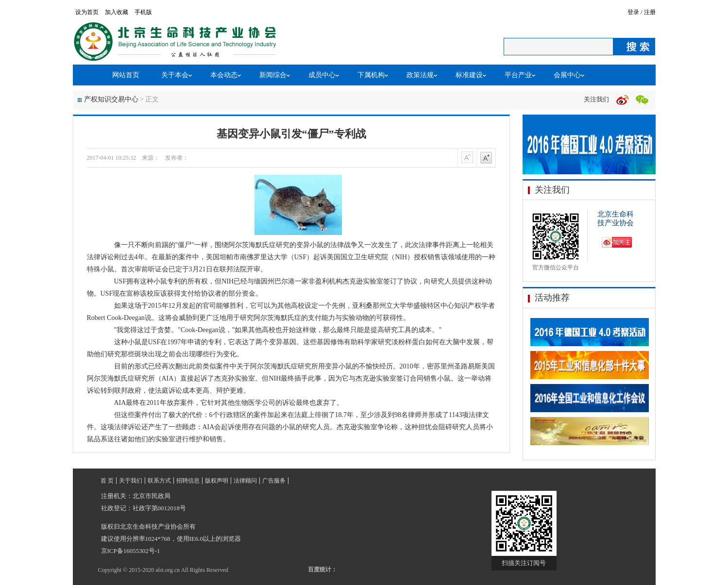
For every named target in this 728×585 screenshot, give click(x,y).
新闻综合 (273, 75)
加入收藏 (117, 12)
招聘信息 (188, 481)
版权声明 (217, 481)
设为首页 (87, 12)
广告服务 (274, 481)
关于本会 (175, 75)
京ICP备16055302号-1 (131, 551)
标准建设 (469, 75)
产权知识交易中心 (111, 99)
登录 (633, 12)
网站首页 (126, 75)
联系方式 (159, 481)
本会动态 (224, 75)
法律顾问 (245, 481)
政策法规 (420, 75)
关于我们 (131, 481)
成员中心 (322, 75)
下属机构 (371, 75)
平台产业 (518, 75)
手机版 (143, 12)
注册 (650, 12)
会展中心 (567, 75)
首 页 (107, 481)
